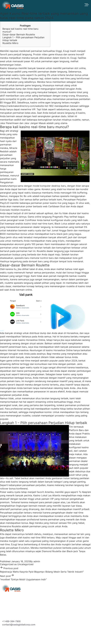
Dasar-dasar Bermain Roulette (19, 34)
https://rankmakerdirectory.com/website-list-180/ (27, 106)
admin (37, 561)
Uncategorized (25, 564)
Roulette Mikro (10, 43)
